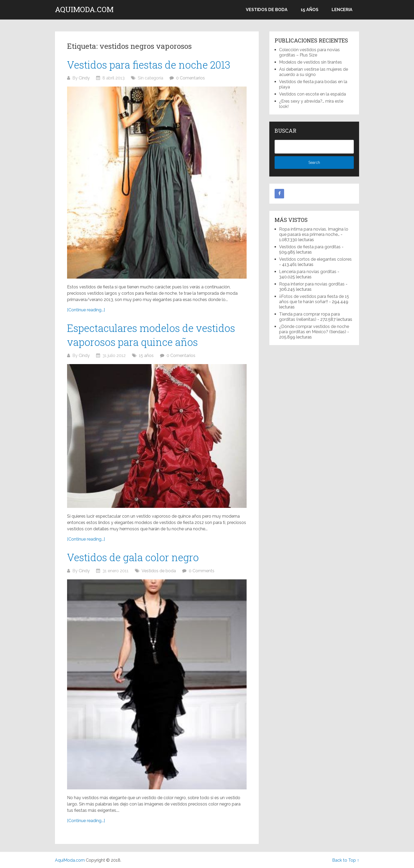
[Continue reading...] (86, 310)
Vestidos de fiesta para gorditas (310, 247)
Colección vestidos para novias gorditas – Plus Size (309, 52)
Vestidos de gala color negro (133, 557)
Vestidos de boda (267, 10)
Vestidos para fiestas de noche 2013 (149, 65)
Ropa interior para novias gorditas (312, 284)
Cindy (84, 78)
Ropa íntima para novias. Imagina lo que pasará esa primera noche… (314, 232)
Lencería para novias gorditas (308, 272)
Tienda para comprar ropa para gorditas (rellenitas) (309, 317)
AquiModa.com (84, 9)
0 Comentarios (190, 78)
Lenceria (342, 10)
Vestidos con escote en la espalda (312, 94)
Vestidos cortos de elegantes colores (315, 259)
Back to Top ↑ (346, 860)
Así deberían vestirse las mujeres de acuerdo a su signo (314, 72)
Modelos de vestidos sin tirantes (310, 62)
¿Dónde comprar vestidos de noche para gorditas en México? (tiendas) (314, 329)
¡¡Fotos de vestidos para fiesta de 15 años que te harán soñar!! (314, 299)
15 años (310, 10)
